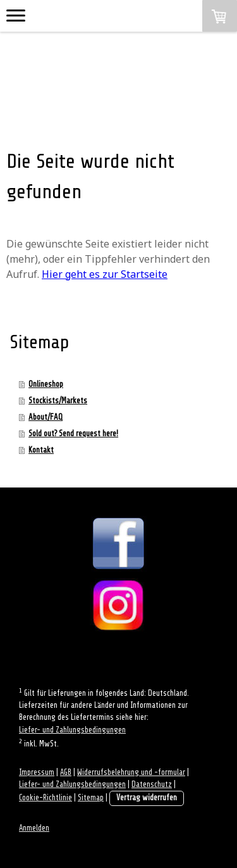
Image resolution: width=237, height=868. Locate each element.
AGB (66, 772)
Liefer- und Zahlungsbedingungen (72, 730)
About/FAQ (46, 417)
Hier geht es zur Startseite (105, 274)
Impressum (37, 772)
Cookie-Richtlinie (46, 798)
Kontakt (41, 450)
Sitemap (91, 798)
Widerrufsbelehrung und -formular (131, 772)
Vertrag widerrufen (147, 798)
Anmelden (34, 828)
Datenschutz (152, 784)
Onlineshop (46, 384)
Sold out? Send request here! (73, 433)
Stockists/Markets (58, 400)
